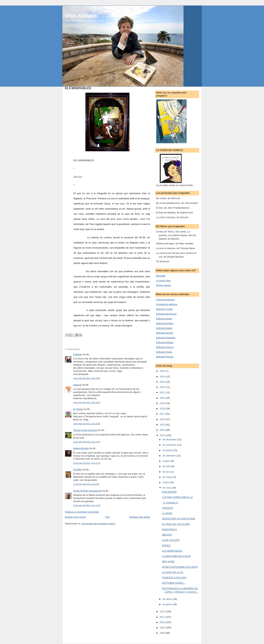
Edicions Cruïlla (164, 309)
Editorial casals (164, 319)
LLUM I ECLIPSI (171, 540)
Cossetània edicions (167, 304)
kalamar (77, 385)
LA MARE (167, 513)
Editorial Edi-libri (165, 333)
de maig (167, 477)
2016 (163, 419)
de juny (167, 472)
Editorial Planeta (165, 357)
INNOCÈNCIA (169, 529)
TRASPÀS (167, 508)
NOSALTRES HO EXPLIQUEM (178, 519)
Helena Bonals (81, 448)
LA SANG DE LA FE (173, 572)
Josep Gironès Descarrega (87, 491)
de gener (168, 604)
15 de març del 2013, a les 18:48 (87, 378)
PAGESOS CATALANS (174, 578)
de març (167, 488)
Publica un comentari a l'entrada (82, 512)
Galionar (78, 354)
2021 (163, 392)
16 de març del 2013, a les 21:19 (87, 463)
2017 (163, 414)
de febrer (168, 599)
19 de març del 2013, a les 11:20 (87, 505)
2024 (163, 376)
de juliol (167, 466)
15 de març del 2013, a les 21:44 (87, 442)
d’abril (166, 482)
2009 (163, 628)
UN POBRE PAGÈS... (173, 583)
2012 (163, 611)
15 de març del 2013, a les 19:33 (87, 402)
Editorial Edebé (164, 328)
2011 (163, 617)
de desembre (170, 439)
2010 (163, 622)
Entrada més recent (75, 517)
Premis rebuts (163, 285)
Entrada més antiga (140, 517)
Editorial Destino (165, 323)
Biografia (161, 276)
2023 (163, 382)
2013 (163, 435)
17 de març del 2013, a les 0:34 (86, 484)
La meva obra (163, 281)
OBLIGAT (167, 535)
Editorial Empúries (166, 338)
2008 (163, 633)
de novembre (170, 445)
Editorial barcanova (166, 314)
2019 (163, 403)
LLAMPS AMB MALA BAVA (176, 556)
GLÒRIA (78, 470)
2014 (163, 430)
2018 (163, 409)
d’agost (167, 461)
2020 (163, 398)
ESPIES (166, 546)
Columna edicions (165, 300)
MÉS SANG (168, 561)
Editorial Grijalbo (165, 342)
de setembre (170, 456)
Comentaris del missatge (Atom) (98, 524)
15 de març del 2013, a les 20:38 (87, 424)
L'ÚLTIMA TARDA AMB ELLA (177, 497)
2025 (163, 371)
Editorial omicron (165, 347)
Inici (108, 517)
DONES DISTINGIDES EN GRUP (180, 567)
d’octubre (168, 450)
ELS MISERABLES (172, 551)
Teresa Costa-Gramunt (85, 430)
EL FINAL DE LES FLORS (176, 524)
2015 (163, 425)
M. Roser (78, 409)
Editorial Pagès (164, 352)
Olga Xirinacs (81, 15)
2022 (163, 387)
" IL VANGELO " (170, 503)
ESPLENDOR (169, 492)
